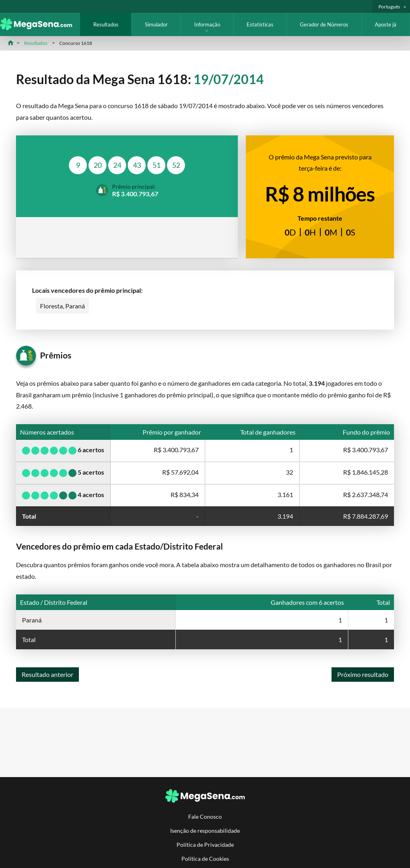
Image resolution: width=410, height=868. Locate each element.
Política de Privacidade (205, 845)
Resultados (106, 24)
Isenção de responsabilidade (205, 831)
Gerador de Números (324, 24)
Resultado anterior (47, 674)
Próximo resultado (363, 674)
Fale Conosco (205, 817)
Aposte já (386, 24)
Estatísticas (260, 24)
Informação (207, 24)
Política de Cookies (205, 859)
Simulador (156, 24)
